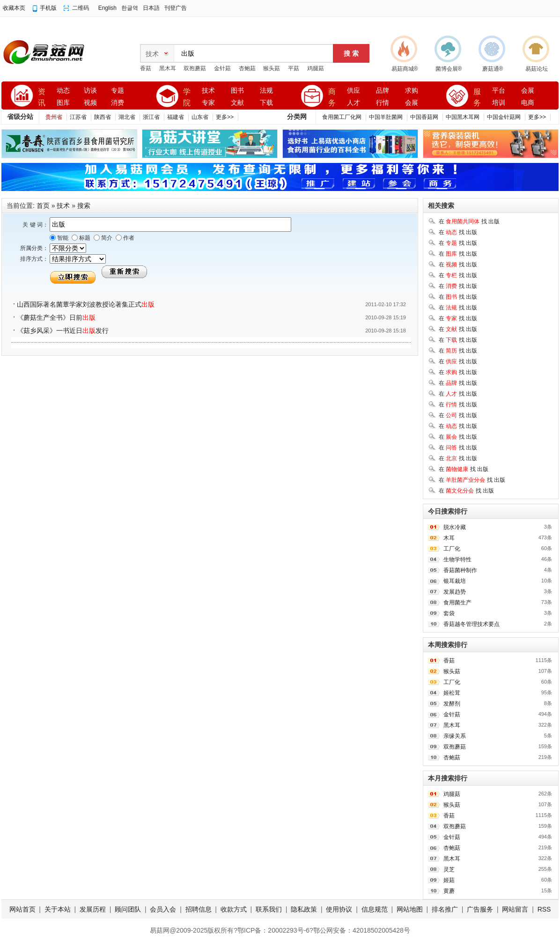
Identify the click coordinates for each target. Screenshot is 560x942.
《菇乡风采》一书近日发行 (63, 331)
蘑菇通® (493, 69)
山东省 (200, 117)
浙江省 (151, 117)
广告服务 (480, 909)
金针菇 (222, 68)
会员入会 (163, 909)
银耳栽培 (455, 581)
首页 (43, 206)
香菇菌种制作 (460, 570)
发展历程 (93, 909)
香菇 (146, 68)
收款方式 (234, 909)
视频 (90, 103)
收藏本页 (14, 8)
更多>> (225, 117)
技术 (208, 91)
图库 (63, 103)
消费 (118, 103)
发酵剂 (452, 704)
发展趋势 (455, 592)
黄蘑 (449, 891)
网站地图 (410, 909)
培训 (499, 103)
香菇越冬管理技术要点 (472, 624)
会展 (412, 103)
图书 (237, 91)
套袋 (449, 613)
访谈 (90, 91)
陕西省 (103, 117)
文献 (237, 103)
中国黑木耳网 (463, 117)
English (107, 8)
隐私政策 (304, 909)
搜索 (84, 206)
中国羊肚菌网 (386, 117)
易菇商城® (405, 69)
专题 (118, 91)
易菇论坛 (537, 69)
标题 (84, 238)
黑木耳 (168, 68)
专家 (208, 103)
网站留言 (515, 909)
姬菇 (449, 880)
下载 (266, 103)
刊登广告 (176, 8)
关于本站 (58, 909)
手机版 (48, 8)
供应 (354, 91)
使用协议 (339, 909)
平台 (499, 91)
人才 (354, 103)
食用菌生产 (457, 603)
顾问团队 (128, 909)
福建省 (176, 117)
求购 (412, 91)
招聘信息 (199, 909)
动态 (63, 91)
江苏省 (78, 117)
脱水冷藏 (455, 527)
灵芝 (449, 869)
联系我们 (269, 909)
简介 (106, 238)
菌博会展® (449, 69)
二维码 (81, 8)
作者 (128, 238)
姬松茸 (452, 693)
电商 (528, 103)
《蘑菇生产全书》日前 (56, 317)
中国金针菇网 (504, 117)
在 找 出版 (469, 221)
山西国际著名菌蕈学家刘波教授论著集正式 (86, 304)
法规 (266, 91)
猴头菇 (272, 68)
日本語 (151, 8)
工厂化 (452, 549)
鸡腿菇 (316, 68)
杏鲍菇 (247, 68)
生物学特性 (457, 559)
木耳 (449, 538)
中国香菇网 (424, 117)
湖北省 (127, 117)
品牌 (383, 91)
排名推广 (445, 909)
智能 (62, 238)
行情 (383, 103)
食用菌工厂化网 (342, 117)
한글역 (130, 8)
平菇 (294, 68)
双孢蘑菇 (195, 68)
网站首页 (22, 909)
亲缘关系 (455, 736)
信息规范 (375, 909)
